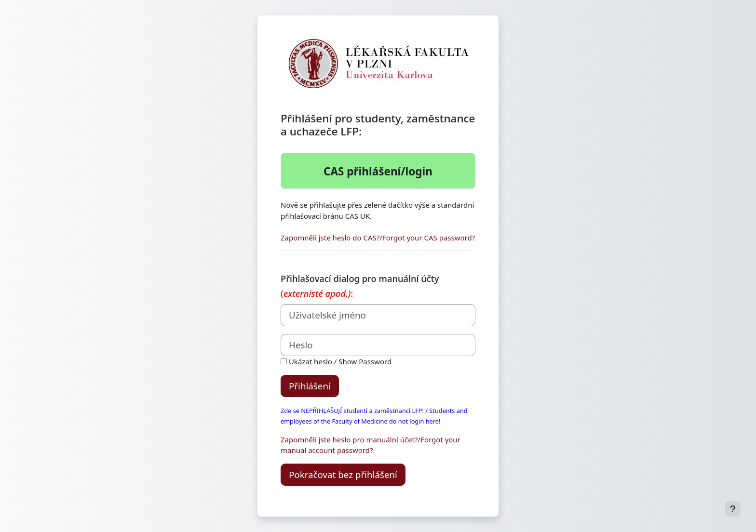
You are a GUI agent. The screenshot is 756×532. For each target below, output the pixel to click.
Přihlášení (310, 386)
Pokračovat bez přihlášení (343, 474)
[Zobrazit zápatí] (733, 509)
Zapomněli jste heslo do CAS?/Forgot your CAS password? (378, 238)
